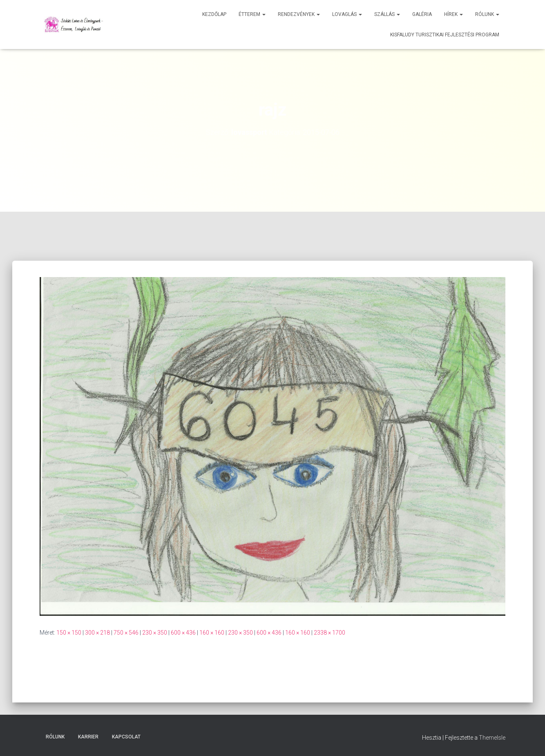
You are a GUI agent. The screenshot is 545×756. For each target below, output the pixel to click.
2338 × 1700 (329, 633)
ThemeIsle (492, 738)
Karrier (88, 737)
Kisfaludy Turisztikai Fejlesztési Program (445, 35)
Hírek (453, 14)
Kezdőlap (214, 14)
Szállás (387, 14)
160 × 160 (212, 633)
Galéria (422, 14)
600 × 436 (183, 633)
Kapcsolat (126, 737)
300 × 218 (97, 633)
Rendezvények (299, 14)
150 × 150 (69, 633)
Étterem (252, 14)
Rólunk (487, 14)
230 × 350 (155, 633)
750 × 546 (126, 633)
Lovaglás (347, 14)
